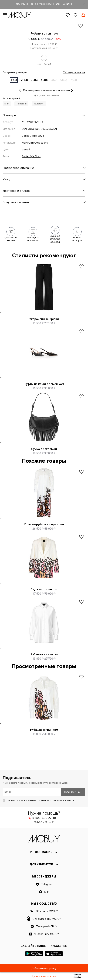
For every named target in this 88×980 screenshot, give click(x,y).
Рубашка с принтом (44, 730)
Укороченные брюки (44, 319)
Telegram (21, 104)
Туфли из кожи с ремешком (44, 384)
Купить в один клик (44, 976)
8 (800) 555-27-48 (44, 818)
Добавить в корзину (44, 968)
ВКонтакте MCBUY (47, 911)
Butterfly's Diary (32, 156)
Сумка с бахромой (44, 449)
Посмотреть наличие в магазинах (44, 90)
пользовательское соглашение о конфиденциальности (45, 800)
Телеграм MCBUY (47, 926)
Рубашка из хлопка (44, 654)
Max (7, 104)
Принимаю (38, 800)
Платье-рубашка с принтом (44, 524)
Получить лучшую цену (44, 48)
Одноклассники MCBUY (47, 919)
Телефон (39, 104)
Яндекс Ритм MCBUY (47, 934)
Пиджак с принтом (44, 589)
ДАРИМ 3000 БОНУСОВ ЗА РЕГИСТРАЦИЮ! (44, 4)
